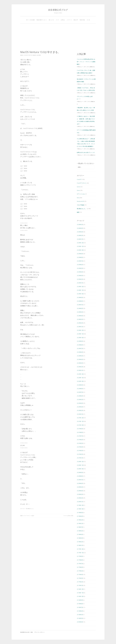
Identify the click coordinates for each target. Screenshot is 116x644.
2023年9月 (80, 341)
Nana (78, 198)
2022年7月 (80, 392)
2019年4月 (80, 516)
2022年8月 (80, 389)
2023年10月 (80, 338)
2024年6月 (80, 308)
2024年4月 (80, 316)
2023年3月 (80, 363)
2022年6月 (80, 396)
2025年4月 (80, 272)
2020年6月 (80, 483)
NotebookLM (80, 201)
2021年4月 (80, 447)
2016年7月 (80, 607)
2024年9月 (80, 297)
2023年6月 (80, 352)
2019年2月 (80, 520)
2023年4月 (80, 359)
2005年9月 (80, 622)
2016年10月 (80, 596)
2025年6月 (80, 265)
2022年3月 (80, 407)
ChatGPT (79, 179)
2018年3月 (80, 538)
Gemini (79, 187)
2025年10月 (80, 250)
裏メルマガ (51, 20)
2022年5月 (80, 399)
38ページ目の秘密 (30, 20)
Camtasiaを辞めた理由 (68, 516)
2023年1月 (80, 370)
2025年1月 (80, 283)
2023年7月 (80, 348)
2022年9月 (80, 385)
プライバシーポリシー (39, 632)
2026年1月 (80, 239)
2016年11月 (80, 593)
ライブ (57, 20)
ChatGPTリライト (82, 183)
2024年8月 (80, 301)
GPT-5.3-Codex (81, 194)
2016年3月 (80, 618)
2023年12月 (80, 330)
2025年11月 (80, 246)
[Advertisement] (58, 37)
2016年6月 (80, 611)
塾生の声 (76, 20)
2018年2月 (80, 542)
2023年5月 (80, 356)
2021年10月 (80, 425)
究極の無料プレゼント (42, 20)
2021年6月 (80, 440)
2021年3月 (80, 451)
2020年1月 (80, 502)
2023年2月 (80, 367)
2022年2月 (80, 410)
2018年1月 (80, 545)
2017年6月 (80, 567)
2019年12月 (80, 505)
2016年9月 (80, 600)
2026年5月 (80, 224)
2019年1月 (80, 523)
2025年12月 (80, 243)
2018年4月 (80, 534)
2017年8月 (80, 560)
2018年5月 (80, 531)
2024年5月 (80, 312)
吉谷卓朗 (39, 55)
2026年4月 (80, 228)
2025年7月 (80, 261)
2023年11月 (80, 334)
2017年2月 (80, 582)
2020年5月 (80, 487)
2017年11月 (80, 553)
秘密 (78, 212)
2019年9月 (80, 513)
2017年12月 (80, 549)
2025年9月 (80, 254)
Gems (78, 190)
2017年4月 (80, 574)
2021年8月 (80, 432)
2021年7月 (80, 436)
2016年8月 (80, 604)
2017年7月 (80, 564)
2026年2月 (80, 235)
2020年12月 (80, 462)
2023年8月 (80, 345)
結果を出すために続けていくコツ (86, 152)
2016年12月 (80, 589)
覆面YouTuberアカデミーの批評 (27, 516)
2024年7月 (80, 305)
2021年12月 (80, 418)
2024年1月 (80, 327)
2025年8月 (80, 257)
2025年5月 (80, 268)
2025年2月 (80, 279)
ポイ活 (88, 20)
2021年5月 (80, 443)
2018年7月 (80, 527)
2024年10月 (80, 294)
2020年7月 (80, 480)
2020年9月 (80, 472)
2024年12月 (80, 287)
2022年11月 (80, 378)
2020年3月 (80, 494)
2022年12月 (80, 374)
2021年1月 (80, 458)
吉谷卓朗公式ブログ (58, 10)
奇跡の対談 (82, 20)
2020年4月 (80, 491)
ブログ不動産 (80, 205)
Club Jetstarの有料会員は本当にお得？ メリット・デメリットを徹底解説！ (86, 62)
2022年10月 (80, 381)
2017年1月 (80, 585)
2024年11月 (80, 290)
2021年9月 (80, 429)
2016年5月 (80, 615)
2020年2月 (80, 498)
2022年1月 (80, 414)
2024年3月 (80, 319)
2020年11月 (80, 465)
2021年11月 (80, 421)
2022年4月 (80, 403)
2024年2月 (80, 323)
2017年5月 (80, 571)
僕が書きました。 (30, 509)
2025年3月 (80, 276)
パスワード (69, 20)
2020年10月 (80, 469)
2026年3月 (80, 232)
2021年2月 (80, 454)
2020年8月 (80, 476)
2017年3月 (80, 578)
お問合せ (63, 20)
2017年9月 (80, 556)
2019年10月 (80, 509)
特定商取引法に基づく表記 (27, 632)
